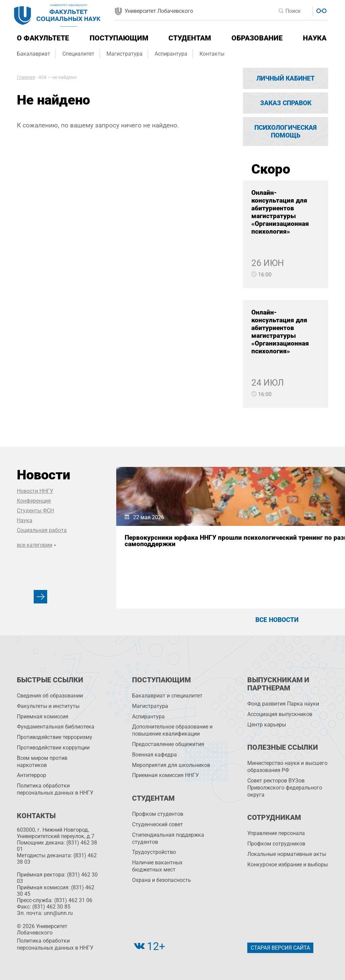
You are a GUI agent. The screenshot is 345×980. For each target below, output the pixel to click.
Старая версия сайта (280, 948)
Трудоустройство (154, 852)
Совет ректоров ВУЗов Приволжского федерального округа (285, 788)
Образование (257, 38)
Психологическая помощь (286, 131)
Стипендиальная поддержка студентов (168, 838)
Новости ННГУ (35, 491)
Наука (315, 38)
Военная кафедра (154, 755)
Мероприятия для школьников (171, 765)
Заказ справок (286, 103)
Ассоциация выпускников (280, 714)
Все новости (277, 620)
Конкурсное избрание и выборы (288, 865)
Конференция (34, 501)
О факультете (43, 38)
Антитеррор (32, 775)
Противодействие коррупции (53, 748)
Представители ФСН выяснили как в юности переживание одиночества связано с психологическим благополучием (276, 554)
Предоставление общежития (168, 744)
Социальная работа (42, 530)
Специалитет (78, 54)
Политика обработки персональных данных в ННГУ (55, 789)
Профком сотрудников (276, 844)
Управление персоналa (276, 833)
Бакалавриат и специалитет (167, 696)
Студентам (190, 38)
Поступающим (119, 38)
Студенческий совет (158, 824)
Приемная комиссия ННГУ (165, 775)
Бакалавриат (34, 54)
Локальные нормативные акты (287, 854)
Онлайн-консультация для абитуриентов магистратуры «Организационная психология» (280, 212)
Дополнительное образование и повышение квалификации (172, 730)
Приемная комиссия (43, 717)
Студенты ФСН (35, 511)
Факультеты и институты (48, 706)
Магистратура (124, 54)
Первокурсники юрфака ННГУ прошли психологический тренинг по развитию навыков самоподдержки (161, 554)
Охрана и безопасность (162, 880)
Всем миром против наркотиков (42, 762)
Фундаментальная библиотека (56, 727)
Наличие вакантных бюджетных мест (157, 866)
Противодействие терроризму (55, 737)
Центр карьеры (267, 725)
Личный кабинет (286, 78)
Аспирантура (171, 54)
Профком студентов (158, 814)
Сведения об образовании (50, 696)
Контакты (212, 54)
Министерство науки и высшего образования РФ (287, 767)
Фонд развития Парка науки (283, 704)
